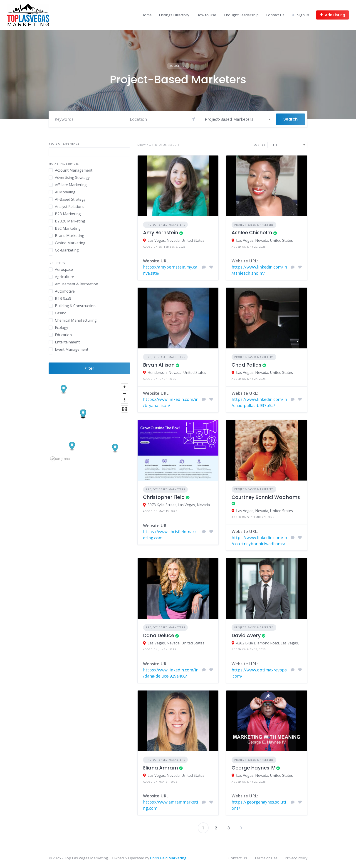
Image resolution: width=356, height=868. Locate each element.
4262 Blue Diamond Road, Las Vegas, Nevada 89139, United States (269, 643)
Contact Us (275, 15)
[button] (115, 448)
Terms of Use (266, 858)
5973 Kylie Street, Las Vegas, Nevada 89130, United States (180, 505)
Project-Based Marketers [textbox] (229, 119)
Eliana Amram (161, 768)
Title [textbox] (274, 145)
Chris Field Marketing (168, 858)
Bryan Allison (159, 365)
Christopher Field (164, 497)
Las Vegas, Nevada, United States (176, 240)
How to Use (206, 15)
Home (147, 15)
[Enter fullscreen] (125, 409)
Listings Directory (174, 15)
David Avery (246, 635)
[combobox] (237, 119)
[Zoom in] (125, 387)
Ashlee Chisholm (252, 233)
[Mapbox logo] (60, 459)
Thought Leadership (241, 15)
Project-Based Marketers (165, 225)
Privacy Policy (296, 858)
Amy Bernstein (161, 233)
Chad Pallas (246, 365)
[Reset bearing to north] (125, 400)
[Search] (163, 119)
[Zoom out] (125, 393)
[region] (89, 422)
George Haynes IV (253, 768)
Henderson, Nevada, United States (177, 372)
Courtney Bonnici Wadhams (266, 497)
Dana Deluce (159, 635)
